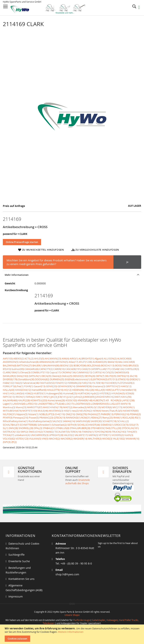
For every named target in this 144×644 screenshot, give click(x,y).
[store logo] (51, 9)
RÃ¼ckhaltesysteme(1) (15, 421)
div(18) (133, 376)
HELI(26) (89, 390)
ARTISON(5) (62, 362)
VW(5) (45, 439)
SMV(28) (13, 428)
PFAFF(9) (8, 418)
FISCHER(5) (111, 383)
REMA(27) (96, 418)
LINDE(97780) (45, 404)
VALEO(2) (69, 435)
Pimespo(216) (21, 418)
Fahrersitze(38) (31, 383)
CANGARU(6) (32, 369)
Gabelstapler (99, 620)
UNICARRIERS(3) (39, 435)
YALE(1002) (119, 439)
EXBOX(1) (135, 379)
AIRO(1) (74, 358)
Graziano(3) (99, 386)
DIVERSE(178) (10, 379)
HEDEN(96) (78, 390)
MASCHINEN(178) (53, 407)
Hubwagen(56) (54, 393)
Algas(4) (99, 358)
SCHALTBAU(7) (11, 425)
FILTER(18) (98, 383)
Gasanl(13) (40, 386)
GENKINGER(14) (66, 386)
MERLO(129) (94, 407)
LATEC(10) (31, 404)
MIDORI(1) (129, 407)
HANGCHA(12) (23, 390)
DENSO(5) (78, 376)
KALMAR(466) (10, 400)
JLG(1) (70, 397)
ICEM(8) (130, 393)
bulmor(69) (18, 369)
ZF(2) (14, 442)
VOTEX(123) (22, 439)
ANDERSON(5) (11, 362)
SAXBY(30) (96, 421)
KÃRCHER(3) (113, 400)
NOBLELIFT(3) (47, 414)
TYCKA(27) (8, 435)
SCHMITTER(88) (28, 425)
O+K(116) (60, 414)
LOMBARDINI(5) (100, 404)
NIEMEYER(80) (131, 411)
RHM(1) (118, 418)
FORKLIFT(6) (10, 386)
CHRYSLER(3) (132, 369)
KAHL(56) (126, 397)
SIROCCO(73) (121, 425)
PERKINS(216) (122, 414)
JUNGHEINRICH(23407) (108, 397)
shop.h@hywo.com (67, 574)
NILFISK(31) (9, 414)
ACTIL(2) (29, 358)
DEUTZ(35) (111, 376)
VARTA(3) (93, 435)
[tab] (72, 275)
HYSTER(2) (105, 393)
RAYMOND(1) (73, 418)
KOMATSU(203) (39, 400)
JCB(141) (62, 397)
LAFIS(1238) (128, 400)
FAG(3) (18, 383)
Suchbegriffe (16, 555)
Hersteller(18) (129, 390)
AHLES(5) (39, 358)
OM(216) (70, 414)
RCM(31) (86, 418)
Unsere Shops (72, 615)
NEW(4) (97, 411)
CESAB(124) (118, 369)
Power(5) (34, 418)
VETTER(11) (105, 435)
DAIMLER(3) (9, 376)
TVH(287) (132, 432)
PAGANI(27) (94, 414)
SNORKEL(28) (26, 428)
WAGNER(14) (80, 439)
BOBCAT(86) (80, 365)
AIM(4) (65, 358)
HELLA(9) (100, 390)
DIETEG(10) (123, 376)
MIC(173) (117, 407)
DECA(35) (46, 376)
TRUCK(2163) (119, 432)
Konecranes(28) (56, 400)
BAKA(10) (113, 362)
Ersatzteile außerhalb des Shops (78, 482)
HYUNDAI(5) (118, 393)
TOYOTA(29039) (103, 432)
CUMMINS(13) (84, 372)
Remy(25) (108, 418)
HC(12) (68, 390)
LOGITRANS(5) (82, 404)
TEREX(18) (76, 432)
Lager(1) (7, 404)
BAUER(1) (38, 365)
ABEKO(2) (19, 358)
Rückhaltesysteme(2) (40, 421)
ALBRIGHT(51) (86, 358)
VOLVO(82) (9, 439)
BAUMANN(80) (51, 365)
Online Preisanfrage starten (22, 242)
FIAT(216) (87, 383)
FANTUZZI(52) (47, 383)
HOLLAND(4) (17, 393)
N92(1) (67, 411)
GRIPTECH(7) (113, 386)
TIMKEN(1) (88, 432)
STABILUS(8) (63, 428)
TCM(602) (49, 432)
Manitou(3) (9, 407)
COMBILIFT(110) (40, 372)
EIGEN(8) (70, 379)
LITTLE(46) (59, 404)
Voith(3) (129, 435)
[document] (72, 634)
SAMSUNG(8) (83, 421)
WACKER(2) (67, 439)
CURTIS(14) (99, 372)
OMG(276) (81, 414)
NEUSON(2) (86, 411)
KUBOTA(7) (99, 400)
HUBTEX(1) (40, 393)
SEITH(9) (72, 425)
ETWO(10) (124, 379)
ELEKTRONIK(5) (99, 379)
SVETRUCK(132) (11, 432)
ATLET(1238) (85, 362)
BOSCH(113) (108, 365)
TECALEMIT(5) (62, 432)
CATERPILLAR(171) (101, 369)
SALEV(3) (57, 421)
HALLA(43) (9, 390)
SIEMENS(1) (107, 425)
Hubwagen (112, 620)
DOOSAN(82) (42, 379)
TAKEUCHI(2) (36, 432)
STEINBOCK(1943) (101, 428)
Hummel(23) (70, 393)
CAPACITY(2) (46, 369)
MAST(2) (68, 407)
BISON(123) (67, 365)
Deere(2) (57, 376)
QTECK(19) (60, 418)
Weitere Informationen (71, 632)
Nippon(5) (22, 414)
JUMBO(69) (89, 397)
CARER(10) (59, 369)
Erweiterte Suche (19, 561)
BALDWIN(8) (10, 365)
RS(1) (138, 418)
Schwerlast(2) (59, 425)
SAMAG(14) (69, 421)
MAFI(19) (126, 404)
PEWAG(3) (135, 414)
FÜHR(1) (29, 386)
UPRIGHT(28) (56, 435)
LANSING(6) (19, 404)
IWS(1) (47, 397)
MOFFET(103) (30, 411)
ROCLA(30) (128, 418)
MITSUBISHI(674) (12, 411)
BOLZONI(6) (94, 365)
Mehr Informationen (17, 275)
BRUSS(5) (133, 365)
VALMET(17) (81, 435)
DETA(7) (100, 376)
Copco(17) (55, 372)
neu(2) (75, 411)
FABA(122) (8, 383)
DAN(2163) (22, 376)
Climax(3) (25, 372)
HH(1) (6, 393)
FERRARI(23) (74, 383)
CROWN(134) (69, 372)
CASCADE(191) (73, 369)
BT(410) (7, 369)
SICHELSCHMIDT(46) (89, 425)
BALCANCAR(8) (127, 362)
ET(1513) (113, 379)
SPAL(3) (38, 428)
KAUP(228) (24, 400)
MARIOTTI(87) (35, 407)
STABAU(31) (49, 428)
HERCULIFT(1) (113, 390)
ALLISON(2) (110, 358)
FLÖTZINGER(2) (126, 383)
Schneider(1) (44, 425)
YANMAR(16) (132, 439)
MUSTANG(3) (56, 411)
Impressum (16, 596)
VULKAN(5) (35, 439)
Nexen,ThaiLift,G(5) (112, 411)
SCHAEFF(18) (109, 421)
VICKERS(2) (118, 435)
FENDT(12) (61, 383)
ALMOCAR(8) (124, 358)
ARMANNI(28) (47, 362)
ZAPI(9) (7, 442)
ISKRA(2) (30, 397)
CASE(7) (86, 369)
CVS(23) (110, 372)
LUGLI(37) (115, 404)
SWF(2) (24, 432)
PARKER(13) (107, 414)
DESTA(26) (90, 376)
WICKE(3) (107, 439)
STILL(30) (116, 428)
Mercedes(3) (80, 407)
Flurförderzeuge (82, 620)
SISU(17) (134, 425)
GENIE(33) (51, 386)
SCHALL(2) (123, 421)
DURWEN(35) (57, 379)
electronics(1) (83, 379)
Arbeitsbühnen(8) (29, 362)
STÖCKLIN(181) (130, 428)
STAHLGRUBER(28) (80, 428)
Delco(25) (67, 376)
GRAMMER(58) (84, 386)
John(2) (78, 397)
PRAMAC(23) (46, 418)
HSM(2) (29, 393)
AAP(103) (8, 358)
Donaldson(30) (26, 379)
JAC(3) (54, 397)
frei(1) (20, 386)
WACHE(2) (54, 439)
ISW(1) (39, 397)
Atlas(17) (73, 362)
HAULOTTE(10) (55, 390)
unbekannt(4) (22, 435)
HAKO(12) (126, 386)
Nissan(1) (33, 414)
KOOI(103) (71, 400)
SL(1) (6, 428)
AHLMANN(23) (53, 358)
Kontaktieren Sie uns (21, 579)
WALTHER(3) (95, 439)
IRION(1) (20, 397)
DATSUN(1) (35, 376)
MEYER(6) (107, 407)
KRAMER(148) (85, 400)
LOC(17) (69, 404)
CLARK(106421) (11, 372)
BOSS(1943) (121, 365)
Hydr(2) (95, 393)
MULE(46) (43, 411)
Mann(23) (21, 407)
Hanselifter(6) (39, 390)
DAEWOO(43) (122, 372)
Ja (127, 262)
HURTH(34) (84, 393)
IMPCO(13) (9, 397)
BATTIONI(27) (24, 365)
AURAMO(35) (100, 362)
